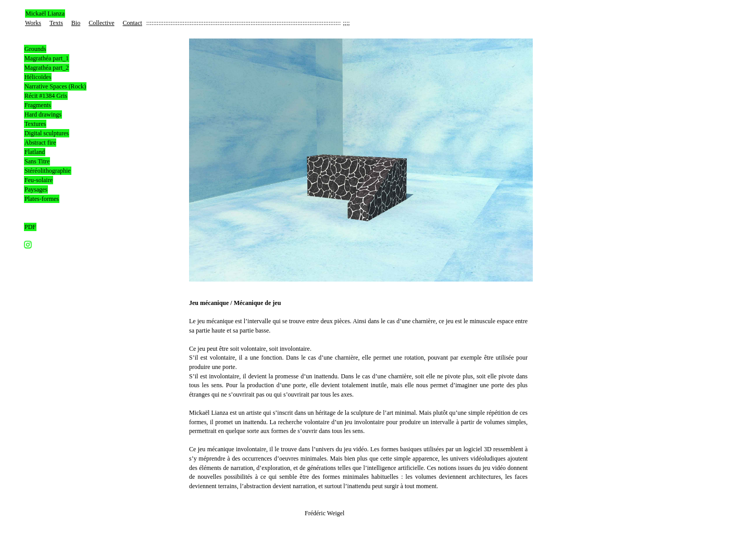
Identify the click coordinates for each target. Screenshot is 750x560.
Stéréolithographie (48, 171)
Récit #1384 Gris (46, 96)
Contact (133, 23)
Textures (35, 124)
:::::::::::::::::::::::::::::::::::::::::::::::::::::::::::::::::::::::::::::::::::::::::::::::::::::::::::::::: (243, 23)
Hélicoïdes (38, 77)
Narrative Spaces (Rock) (55, 86)
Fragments (38, 105)
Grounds (35, 49)
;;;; (346, 23)
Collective (101, 23)
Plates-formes (42, 199)
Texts (56, 23)
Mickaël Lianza (45, 14)
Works (33, 23)
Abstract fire (40, 143)
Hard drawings (43, 114)
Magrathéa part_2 (47, 68)
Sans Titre (37, 161)
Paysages (36, 189)
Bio (76, 23)
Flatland (35, 152)
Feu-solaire (39, 180)
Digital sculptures (47, 133)
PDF (30, 227)
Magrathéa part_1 (47, 58)
